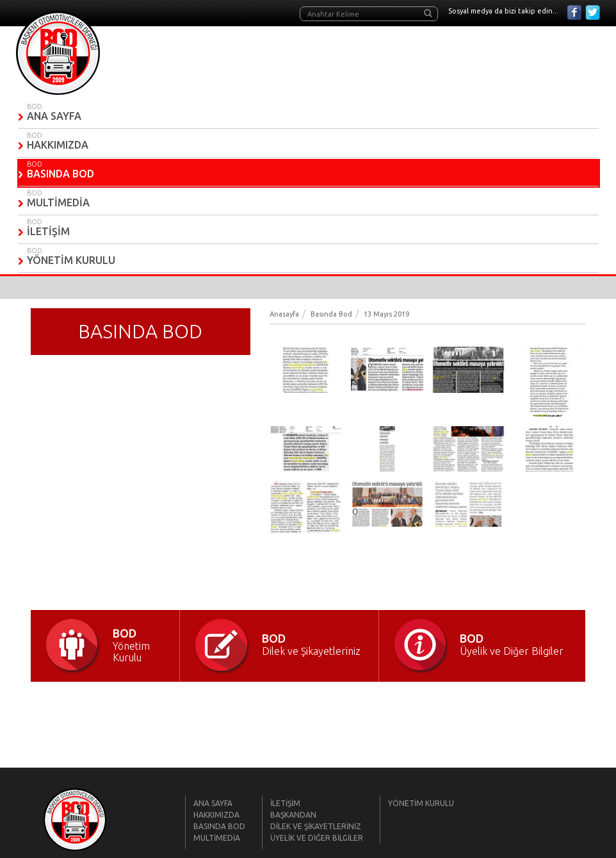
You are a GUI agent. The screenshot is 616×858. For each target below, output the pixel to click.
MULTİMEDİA (58, 202)
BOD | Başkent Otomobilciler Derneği (58, 53)
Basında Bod (331, 314)
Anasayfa (284, 314)
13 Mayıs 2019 (386, 314)
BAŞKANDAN (293, 815)
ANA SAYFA (54, 116)
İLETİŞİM (48, 231)
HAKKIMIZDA (58, 145)
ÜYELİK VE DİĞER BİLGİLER (317, 838)
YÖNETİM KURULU (71, 260)
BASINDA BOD (61, 174)
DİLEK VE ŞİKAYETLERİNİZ (316, 826)
